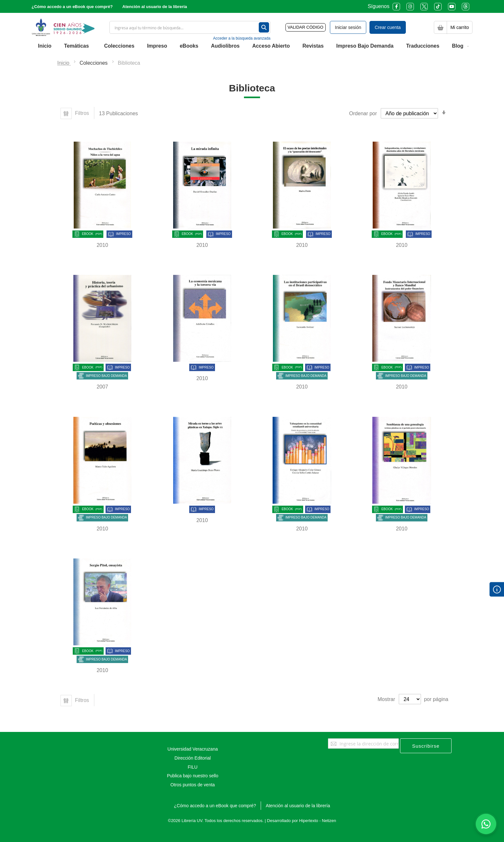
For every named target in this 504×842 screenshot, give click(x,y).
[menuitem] (45, 46)
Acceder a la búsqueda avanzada (242, 38)
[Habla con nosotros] (486, 824)
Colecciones (94, 63)
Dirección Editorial (193, 758)
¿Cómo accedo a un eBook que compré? (72, 7)
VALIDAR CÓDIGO (306, 27)
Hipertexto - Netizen (317, 821)
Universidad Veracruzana (192, 749)
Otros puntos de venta (193, 785)
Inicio (64, 63)
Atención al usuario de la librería (155, 7)
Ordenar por (363, 113)
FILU (192, 767)
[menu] (252, 46)
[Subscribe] (426, 746)
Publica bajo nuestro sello (193, 776)
